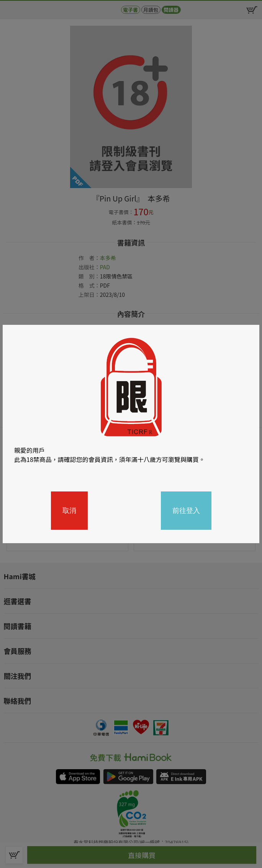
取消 (69, 511)
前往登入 (186, 511)
